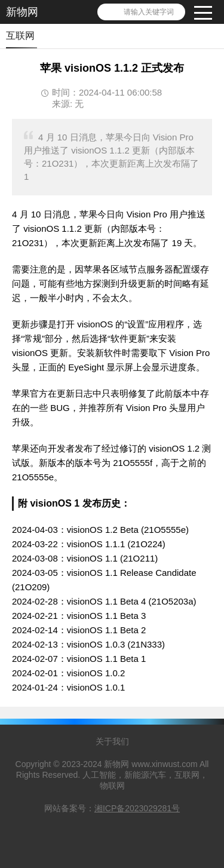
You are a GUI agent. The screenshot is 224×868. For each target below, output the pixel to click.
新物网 (22, 12)
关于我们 (112, 741)
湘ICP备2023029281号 (137, 808)
